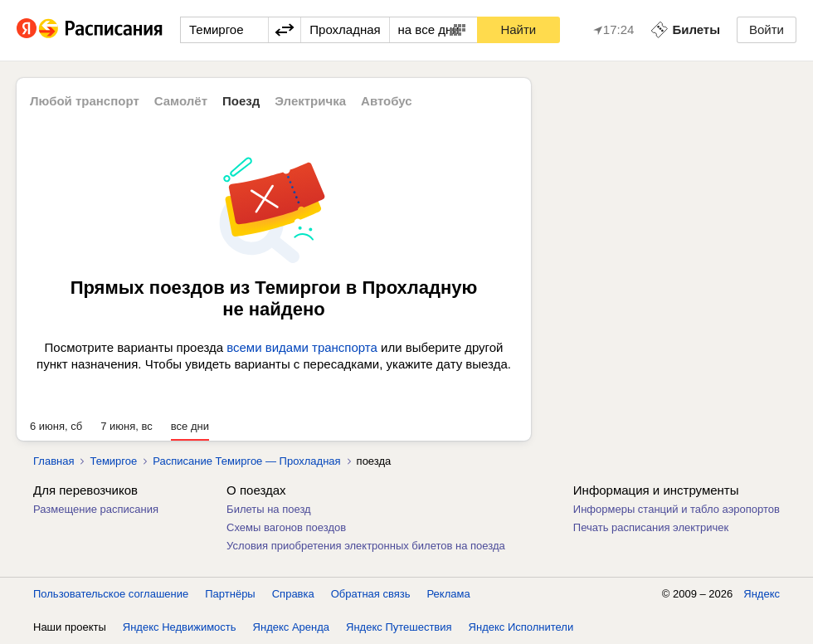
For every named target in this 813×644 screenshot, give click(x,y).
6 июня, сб (56, 426)
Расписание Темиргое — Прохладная (246, 461)
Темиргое (113, 461)
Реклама (449, 594)
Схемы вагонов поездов (286, 527)
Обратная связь (371, 594)
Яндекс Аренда (291, 627)
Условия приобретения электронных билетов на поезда (366, 546)
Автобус (387, 101)
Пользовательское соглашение (111, 594)
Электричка (310, 101)
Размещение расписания (96, 509)
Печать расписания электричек (651, 527)
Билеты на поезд (269, 509)
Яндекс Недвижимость (180, 627)
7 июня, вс (127, 426)
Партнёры (230, 594)
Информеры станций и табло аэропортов (677, 509)
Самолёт (181, 101)
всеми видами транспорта (302, 347)
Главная (54, 461)
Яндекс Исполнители (521, 627)
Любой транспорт (85, 101)
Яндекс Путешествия (399, 627)
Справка (293, 594)
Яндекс (762, 594)
